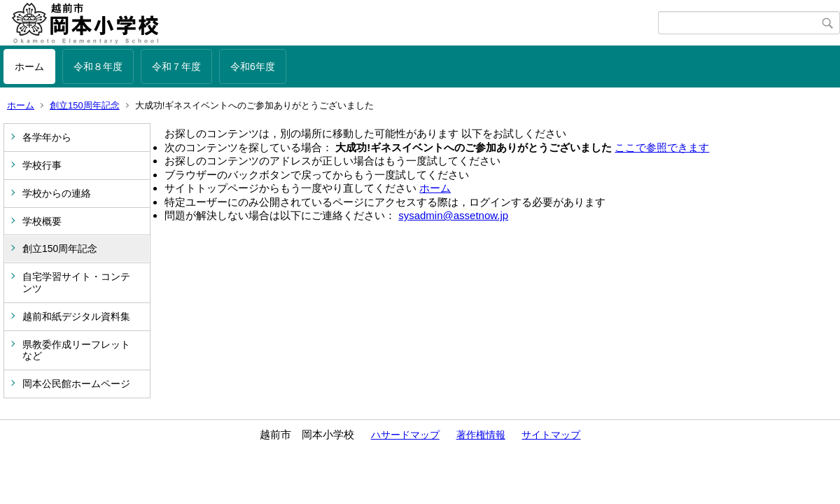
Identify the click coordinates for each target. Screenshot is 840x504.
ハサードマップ (405, 435)
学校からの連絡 (57, 193)
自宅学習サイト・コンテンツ (76, 282)
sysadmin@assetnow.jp (453, 215)
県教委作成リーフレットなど (76, 350)
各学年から (47, 137)
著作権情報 (481, 435)
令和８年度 (98, 66)
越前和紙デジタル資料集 (76, 316)
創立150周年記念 (85, 105)
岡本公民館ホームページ (76, 384)
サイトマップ (551, 435)
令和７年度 (176, 66)
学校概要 (42, 221)
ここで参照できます (662, 147)
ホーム (29, 66)
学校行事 (42, 165)
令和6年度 (253, 66)
